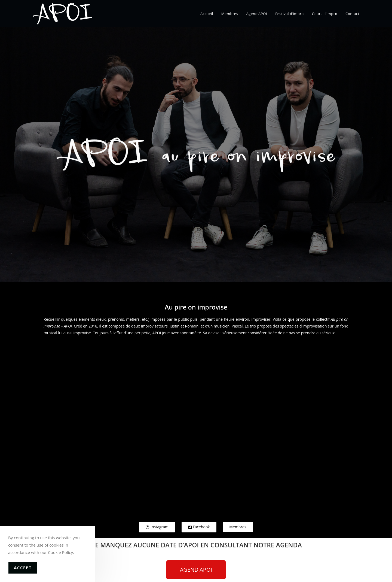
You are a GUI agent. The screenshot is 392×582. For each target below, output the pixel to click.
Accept (23, 568)
